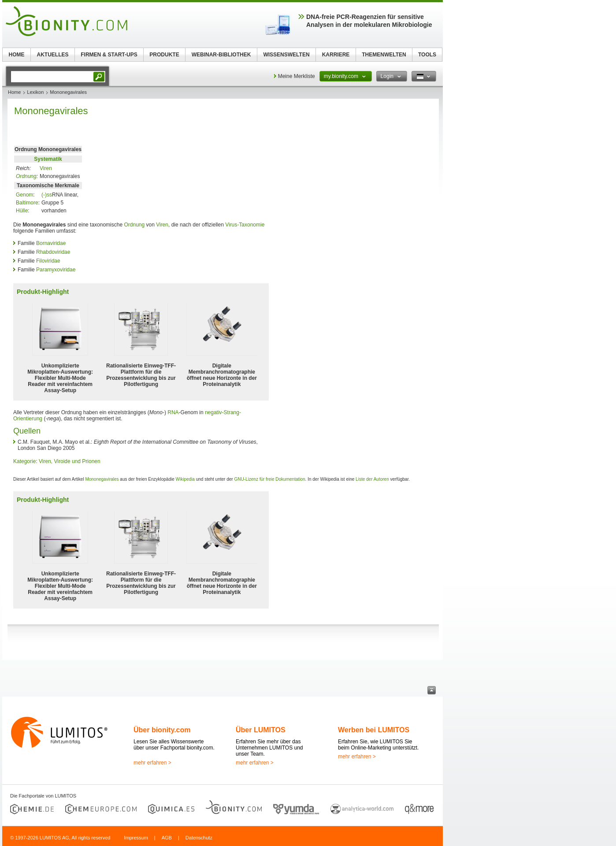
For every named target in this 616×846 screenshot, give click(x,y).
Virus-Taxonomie (245, 225)
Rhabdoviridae (53, 252)
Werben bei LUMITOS (374, 730)
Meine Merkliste (297, 76)
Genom (24, 195)
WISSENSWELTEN (286, 55)
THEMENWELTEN (384, 55)
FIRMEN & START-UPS (109, 55)
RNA (173, 412)
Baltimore (27, 203)
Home (14, 92)
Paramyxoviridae (56, 270)
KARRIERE (336, 55)
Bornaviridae (51, 243)
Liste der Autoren (372, 479)
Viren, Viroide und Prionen (70, 461)
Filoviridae (48, 261)
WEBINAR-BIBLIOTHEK (221, 55)
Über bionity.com (162, 730)
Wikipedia (185, 479)
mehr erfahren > (152, 763)
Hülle (22, 211)
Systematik (48, 159)
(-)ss (47, 195)
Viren (46, 168)
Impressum (136, 838)
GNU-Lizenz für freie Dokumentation (269, 479)
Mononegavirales (102, 479)
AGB (167, 838)
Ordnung (26, 176)
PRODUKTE (164, 55)
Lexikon (35, 92)
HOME (17, 55)
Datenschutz (199, 838)
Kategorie (24, 461)
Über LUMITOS (261, 730)
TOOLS (427, 55)
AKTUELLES (53, 55)
